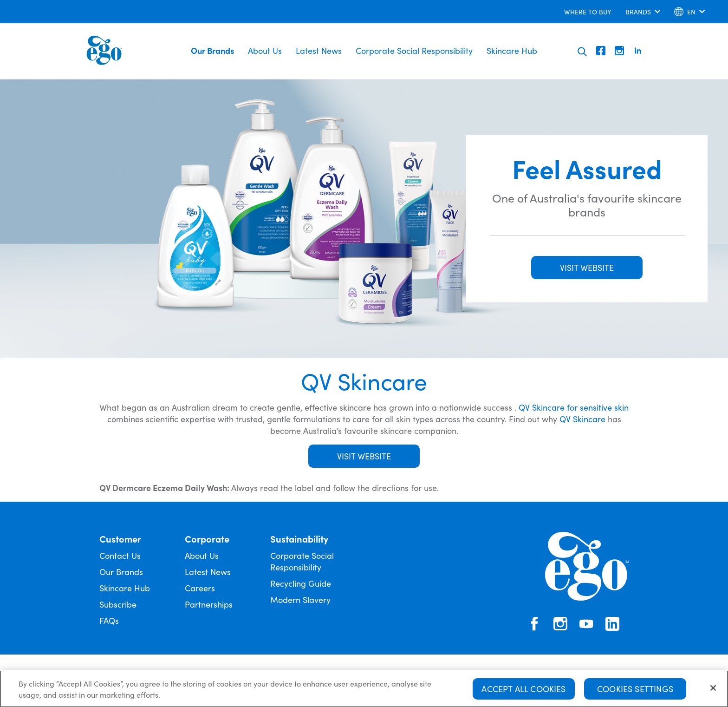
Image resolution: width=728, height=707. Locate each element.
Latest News (319, 50)
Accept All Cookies (523, 692)
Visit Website (364, 456)
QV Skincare (582, 419)
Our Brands (212, 50)
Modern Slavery (300, 599)
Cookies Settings (635, 692)
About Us (265, 50)
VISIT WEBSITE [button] (587, 267)
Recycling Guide (301, 583)
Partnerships (209, 604)
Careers (200, 588)
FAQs (109, 620)
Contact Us (120, 555)
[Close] (713, 691)
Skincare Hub (512, 50)
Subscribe (118, 604)
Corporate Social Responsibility (414, 50)
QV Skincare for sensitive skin (574, 407)
